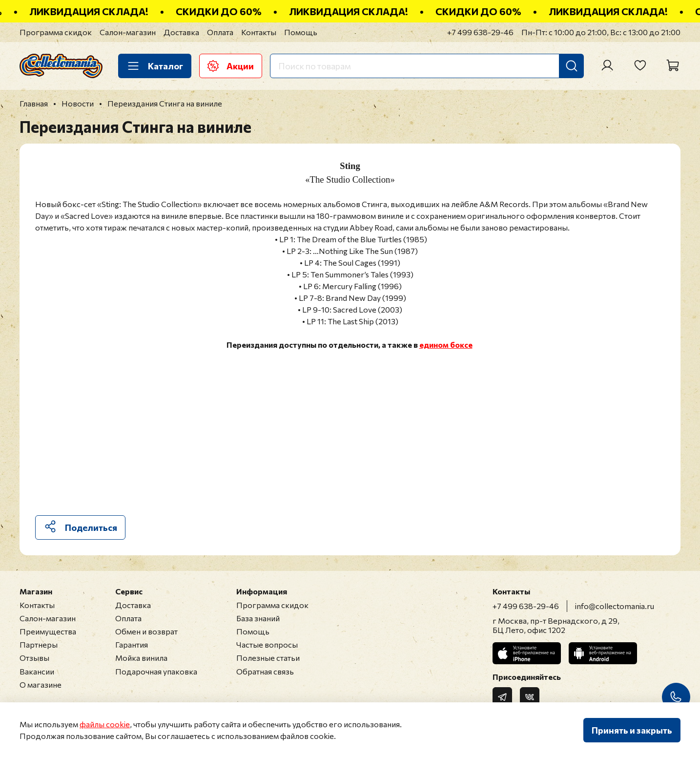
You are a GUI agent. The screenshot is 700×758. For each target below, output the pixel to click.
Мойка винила (141, 658)
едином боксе (446, 345)
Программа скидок (56, 32)
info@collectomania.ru (615, 606)
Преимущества (48, 631)
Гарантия (132, 644)
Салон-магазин (128, 32)
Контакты (259, 32)
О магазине (41, 684)
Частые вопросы (267, 644)
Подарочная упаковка (156, 671)
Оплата (220, 32)
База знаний (258, 618)
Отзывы (34, 658)
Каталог (155, 66)
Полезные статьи (268, 658)
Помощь (301, 32)
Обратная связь (265, 671)
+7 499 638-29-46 (480, 32)
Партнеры (39, 644)
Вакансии (37, 671)
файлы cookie (105, 724)
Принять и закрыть (632, 730)
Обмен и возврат (146, 631)
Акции (231, 66)
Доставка (181, 32)
